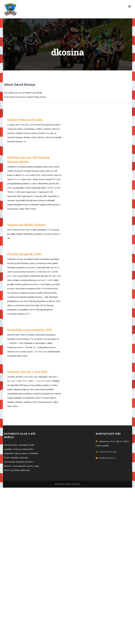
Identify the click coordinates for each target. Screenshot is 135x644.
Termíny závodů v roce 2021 (27, 372)
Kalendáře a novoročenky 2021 (30, 330)
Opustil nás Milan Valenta (26, 225)
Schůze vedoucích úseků (25, 120)
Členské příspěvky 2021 (24, 254)
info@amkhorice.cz (107, 458)
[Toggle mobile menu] (130, 6)
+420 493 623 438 (108, 452)
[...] (31, 314)
